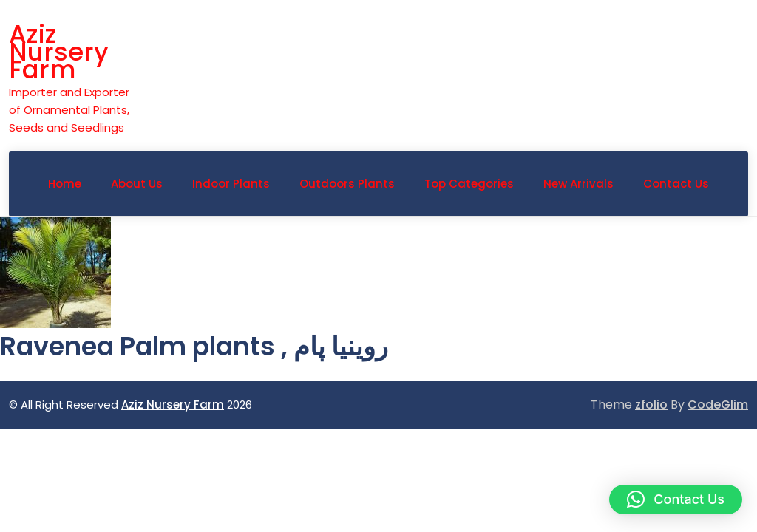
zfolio (651, 405)
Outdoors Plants (347, 184)
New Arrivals (578, 184)
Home (65, 184)
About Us (137, 184)
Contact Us (676, 184)
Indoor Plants (231, 184)
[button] (676, 499)
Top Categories (469, 184)
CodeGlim (718, 405)
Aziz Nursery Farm (59, 52)
